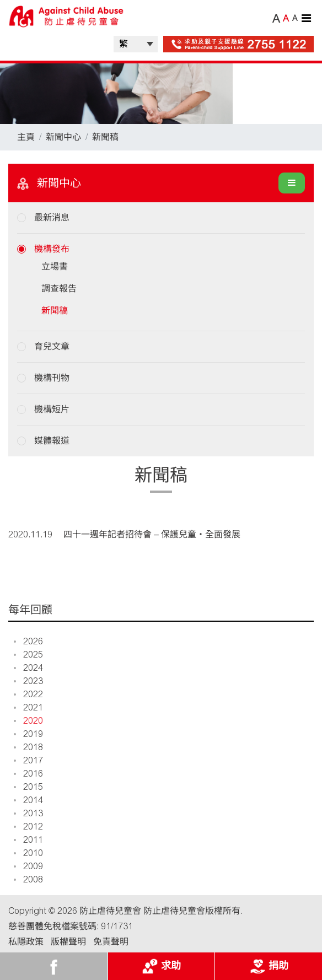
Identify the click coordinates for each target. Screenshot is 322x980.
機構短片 (52, 409)
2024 (28, 668)
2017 (28, 760)
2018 (28, 747)
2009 (28, 866)
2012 (28, 826)
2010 (28, 853)
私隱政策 (26, 942)
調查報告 (59, 289)
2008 (28, 879)
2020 (28, 721)
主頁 (26, 137)
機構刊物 (52, 378)
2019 (28, 734)
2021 (28, 707)
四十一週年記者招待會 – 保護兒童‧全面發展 (152, 534)
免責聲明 (111, 942)
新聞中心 (63, 137)
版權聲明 (68, 942)
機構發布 (52, 249)
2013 (28, 813)
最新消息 (52, 217)
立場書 (55, 266)
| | (136, 44)
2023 (28, 681)
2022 (28, 694)
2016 (28, 774)
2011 (28, 840)
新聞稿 (105, 137)
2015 (28, 787)
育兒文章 (52, 346)
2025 (28, 655)
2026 (28, 641)
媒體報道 (52, 441)
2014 (28, 800)
